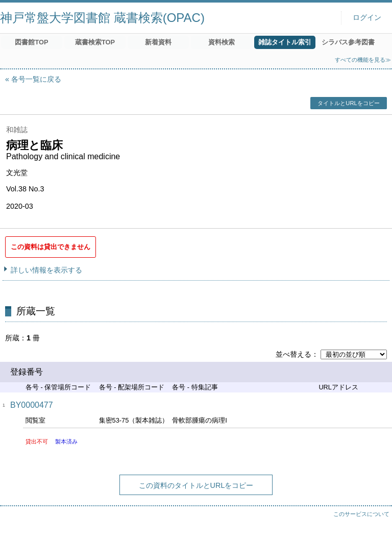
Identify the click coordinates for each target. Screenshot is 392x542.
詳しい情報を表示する (46, 270)
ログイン (367, 18)
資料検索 (222, 42)
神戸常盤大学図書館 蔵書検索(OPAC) (102, 18)
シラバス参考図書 (348, 42)
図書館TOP (31, 42)
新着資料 (158, 42)
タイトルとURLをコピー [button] (348, 103)
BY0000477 (32, 405)
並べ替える (293, 354)
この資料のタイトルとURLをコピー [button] (196, 485)
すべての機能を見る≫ (363, 60)
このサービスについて (361, 514)
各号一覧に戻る (36, 79)
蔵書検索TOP (95, 42)
